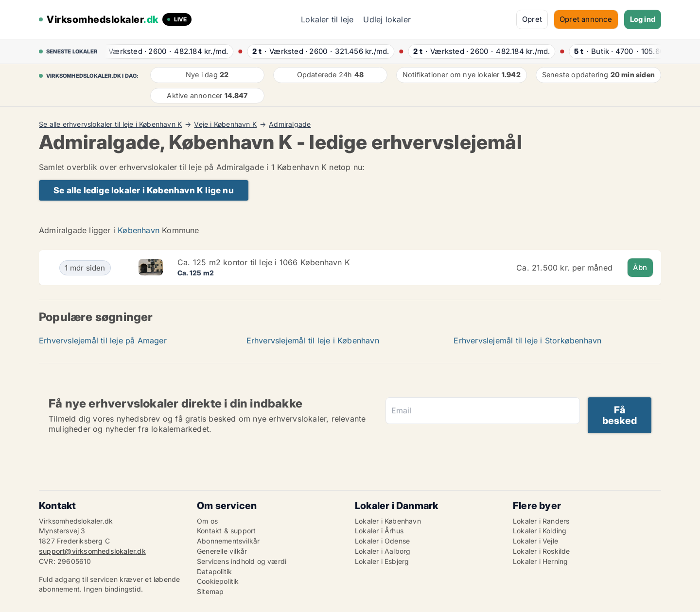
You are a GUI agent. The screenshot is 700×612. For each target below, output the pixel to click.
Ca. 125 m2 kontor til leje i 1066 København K (264, 262)
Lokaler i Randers (541, 521)
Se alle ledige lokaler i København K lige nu (144, 190)
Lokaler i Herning (540, 561)
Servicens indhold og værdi (242, 561)
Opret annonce (586, 19)
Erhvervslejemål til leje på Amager (103, 340)
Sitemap (210, 591)
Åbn (640, 267)
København (139, 230)
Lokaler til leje (327, 19)
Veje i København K (225, 124)
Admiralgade (290, 124)
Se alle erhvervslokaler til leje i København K (110, 124)
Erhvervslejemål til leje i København (313, 340)
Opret (532, 19)
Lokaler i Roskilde (542, 551)
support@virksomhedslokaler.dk (92, 551)
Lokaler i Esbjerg (382, 561)
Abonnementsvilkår (228, 541)
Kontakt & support (226, 531)
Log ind (643, 19)
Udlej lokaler (387, 19)
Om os (207, 521)
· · (164, 51)
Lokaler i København (388, 521)
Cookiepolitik (218, 581)
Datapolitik (214, 571)
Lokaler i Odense (382, 541)
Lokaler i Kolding (540, 531)
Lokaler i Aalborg (383, 551)
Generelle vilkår (222, 551)
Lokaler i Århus (379, 531)
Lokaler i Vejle (535, 541)
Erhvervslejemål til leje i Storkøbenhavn (527, 340)
